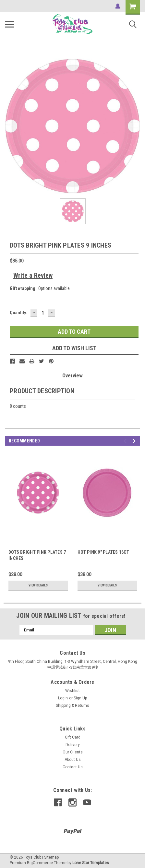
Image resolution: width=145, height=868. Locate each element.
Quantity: (18, 313)
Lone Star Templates (91, 863)
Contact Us (73, 767)
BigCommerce (40, 863)
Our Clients (73, 752)
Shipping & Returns (72, 706)
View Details (38, 585)
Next (135, 441)
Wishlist (72, 691)
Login (63, 698)
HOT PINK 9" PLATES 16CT (103, 552)
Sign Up (80, 698)
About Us (73, 760)
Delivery (73, 745)
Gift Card (73, 737)
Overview (72, 376)
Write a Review (33, 275)
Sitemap (51, 857)
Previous (126, 441)
